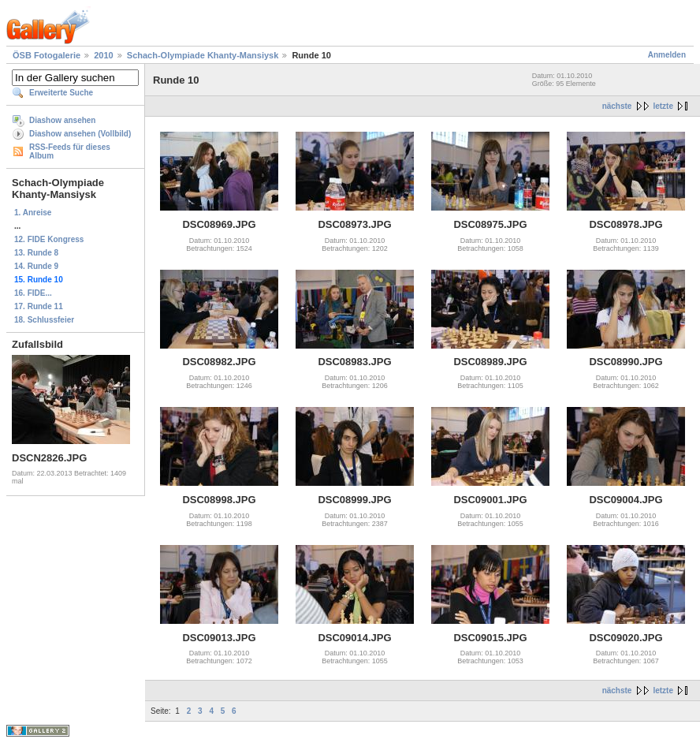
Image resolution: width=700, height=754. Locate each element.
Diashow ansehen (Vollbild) (80, 134)
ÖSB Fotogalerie (47, 55)
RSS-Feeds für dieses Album (70, 151)
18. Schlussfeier (44, 320)
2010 (103, 55)
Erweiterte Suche (61, 93)
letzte (663, 106)
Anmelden (667, 55)
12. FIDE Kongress (49, 239)
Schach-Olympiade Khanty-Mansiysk (203, 55)
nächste (617, 106)
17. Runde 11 (39, 306)
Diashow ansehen (62, 120)
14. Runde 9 (36, 266)
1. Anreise (33, 213)
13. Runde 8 (36, 253)
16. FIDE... (33, 293)
